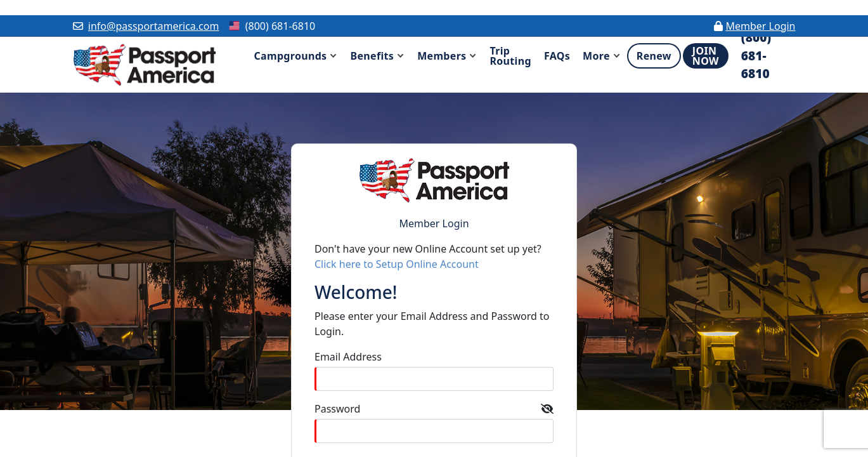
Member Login (760, 26)
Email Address (348, 357)
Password (337, 409)
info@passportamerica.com (154, 26)
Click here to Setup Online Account (397, 264)
